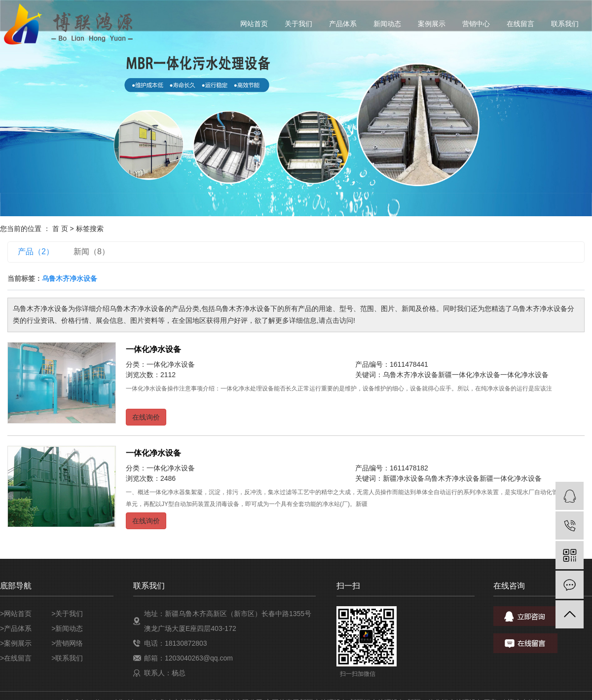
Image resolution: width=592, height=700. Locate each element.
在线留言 (520, 24)
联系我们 (565, 24)
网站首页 (254, 24)
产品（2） (36, 252)
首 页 (60, 229)
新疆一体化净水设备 (469, 375)
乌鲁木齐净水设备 (410, 375)
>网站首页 (16, 614)
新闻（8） (92, 252)
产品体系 (343, 24)
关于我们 (298, 24)
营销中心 (476, 24)
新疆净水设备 (404, 478)
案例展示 (432, 24)
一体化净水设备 (153, 349)
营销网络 (69, 643)
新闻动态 (387, 24)
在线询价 (146, 417)
